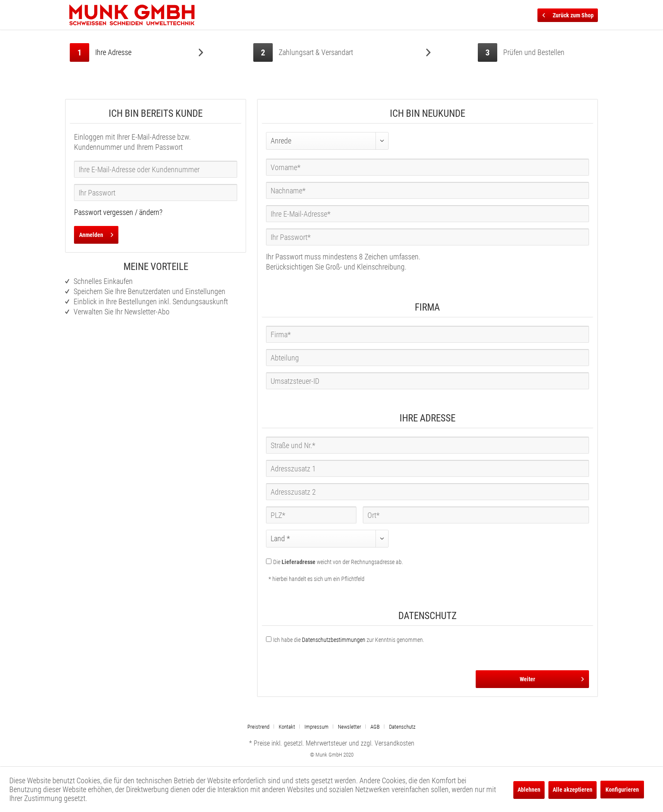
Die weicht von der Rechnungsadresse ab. (338, 562)
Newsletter (349, 727)
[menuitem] (262, 727)
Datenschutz (402, 727)
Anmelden (96, 233)
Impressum (316, 727)
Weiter (552, 677)
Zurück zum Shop (568, 14)
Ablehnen (529, 790)
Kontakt (287, 727)
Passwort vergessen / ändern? (118, 212)
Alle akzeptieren (573, 790)
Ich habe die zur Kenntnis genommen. (349, 640)
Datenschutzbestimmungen (334, 640)
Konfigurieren (622, 790)
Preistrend (258, 727)
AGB (375, 727)
